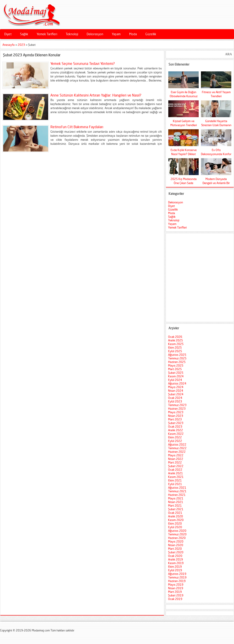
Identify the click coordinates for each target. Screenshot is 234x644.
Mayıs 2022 (176, 455)
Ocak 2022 (175, 470)
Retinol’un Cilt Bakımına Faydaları (77, 127)
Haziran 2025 (177, 362)
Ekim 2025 (175, 347)
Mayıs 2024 (176, 387)
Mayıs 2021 (176, 498)
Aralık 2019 (175, 559)
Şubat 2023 (176, 423)
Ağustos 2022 (177, 444)
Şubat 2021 (176, 509)
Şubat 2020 (176, 552)
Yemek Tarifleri (47, 34)
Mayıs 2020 (176, 541)
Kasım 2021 (176, 477)
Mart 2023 (175, 419)
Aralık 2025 (175, 340)
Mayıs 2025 (176, 365)
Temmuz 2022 (177, 448)
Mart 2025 (175, 369)
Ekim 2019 (175, 567)
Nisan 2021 (176, 502)
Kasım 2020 (176, 520)
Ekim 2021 (175, 480)
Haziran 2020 (177, 538)
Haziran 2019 (177, 581)
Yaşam (116, 34)
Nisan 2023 (176, 416)
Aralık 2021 (175, 473)
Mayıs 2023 (176, 412)
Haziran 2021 (177, 495)
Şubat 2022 (176, 466)
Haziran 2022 (177, 452)
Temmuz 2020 (177, 534)
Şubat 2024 (176, 394)
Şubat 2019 (176, 595)
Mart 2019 (175, 592)
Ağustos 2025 (177, 355)
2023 (21, 45)
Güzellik (151, 34)
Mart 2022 (175, 462)
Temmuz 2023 (177, 405)
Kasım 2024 (176, 376)
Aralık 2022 (175, 430)
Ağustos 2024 (177, 383)
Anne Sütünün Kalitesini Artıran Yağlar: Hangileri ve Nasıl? (96, 95)
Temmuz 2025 (177, 358)
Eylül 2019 (175, 570)
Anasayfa (9, 45)
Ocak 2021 (175, 513)
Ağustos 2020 (177, 531)
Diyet (8, 34)
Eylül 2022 (175, 441)
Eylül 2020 (175, 527)
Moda (133, 34)
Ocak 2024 (175, 398)
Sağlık (24, 34)
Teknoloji (72, 34)
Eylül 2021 (175, 484)
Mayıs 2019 (176, 585)
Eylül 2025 (175, 351)
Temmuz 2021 (177, 491)
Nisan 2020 (176, 545)
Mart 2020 (175, 549)
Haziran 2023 (177, 409)
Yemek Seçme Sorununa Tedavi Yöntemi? (83, 64)
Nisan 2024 (176, 391)
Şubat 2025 (176, 373)
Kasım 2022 (176, 434)
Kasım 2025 (176, 344)
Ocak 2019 (175, 599)
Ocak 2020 (175, 556)
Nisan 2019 (176, 588)
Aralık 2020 (175, 516)
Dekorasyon (95, 34)
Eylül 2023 (175, 401)
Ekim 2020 (175, 523)
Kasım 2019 (176, 563)
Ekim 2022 (175, 437)
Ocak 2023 (175, 426)
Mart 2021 (175, 506)
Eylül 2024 (175, 380)
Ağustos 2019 (177, 574)
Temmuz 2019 (177, 577)
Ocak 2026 (175, 337)
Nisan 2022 (176, 459)
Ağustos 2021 (177, 488)
